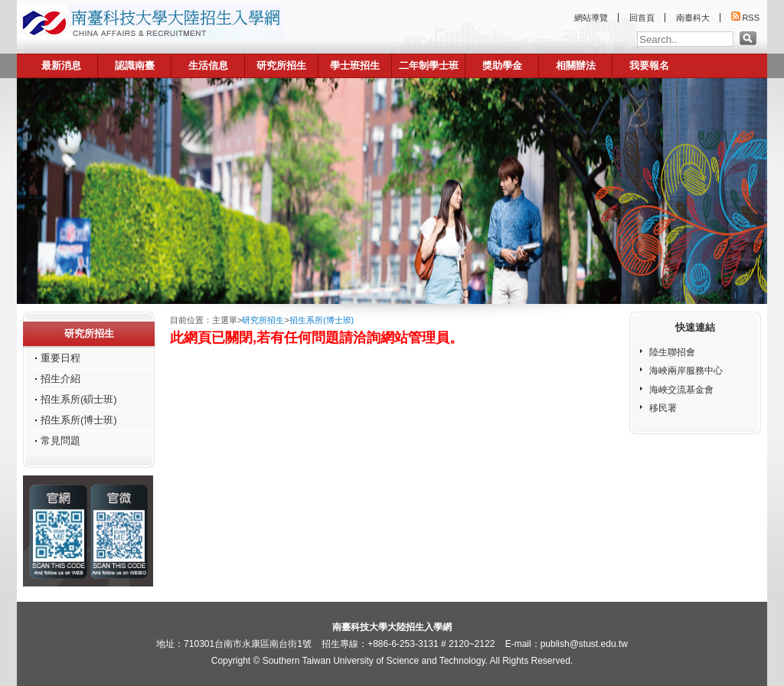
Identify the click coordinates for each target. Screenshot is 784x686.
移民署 (663, 408)
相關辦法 (576, 65)
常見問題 (60, 441)
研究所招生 (281, 65)
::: (21, 50)
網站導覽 (591, 18)
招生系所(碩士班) (79, 399)
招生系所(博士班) (79, 420)
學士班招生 (355, 65)
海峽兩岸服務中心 (686, 371)
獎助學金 (502, 65)
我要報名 (649, 65)
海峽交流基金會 (681, 390)
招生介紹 (60, 379)
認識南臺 (135, 65)
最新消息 (61, 65)
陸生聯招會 (672, 352)
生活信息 (208, 65)
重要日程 (60, 358)
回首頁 (642, 18)
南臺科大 (693, 18)
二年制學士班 (429, 65)
